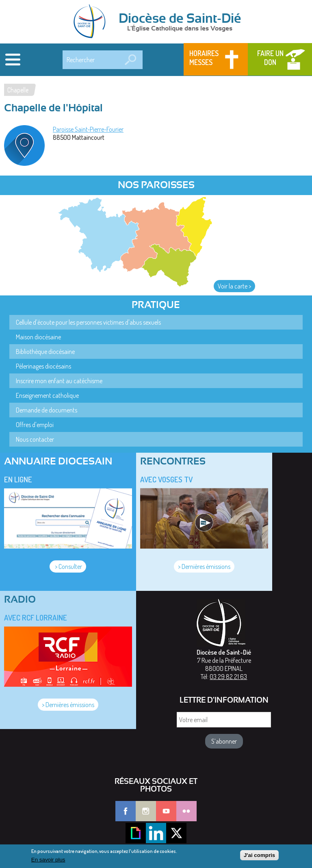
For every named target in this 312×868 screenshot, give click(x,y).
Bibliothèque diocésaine (45, 352)
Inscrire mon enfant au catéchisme (59, 381)
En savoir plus (48, 862)
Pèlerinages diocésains (43, 366)
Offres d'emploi (35, 425)
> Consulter (68, 566)
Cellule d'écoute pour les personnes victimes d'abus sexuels (88, 322)
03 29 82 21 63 (228, 677)
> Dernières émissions (204, 566)
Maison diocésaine (38, 337)
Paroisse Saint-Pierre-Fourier (88, 129)
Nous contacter (35, 439)
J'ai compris (259, 857)
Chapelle (18, 90)
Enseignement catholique (47, 395)
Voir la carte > (234, 286)
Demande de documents (47, 410)
